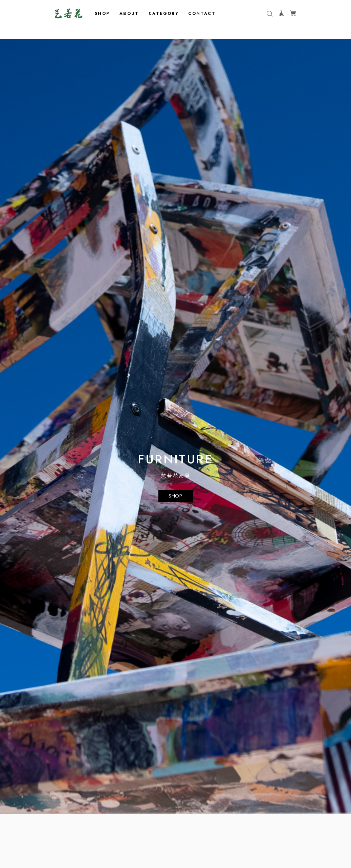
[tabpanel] (175, 426)
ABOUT (129, 14)
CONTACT (202, 14)
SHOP (102, 14)
